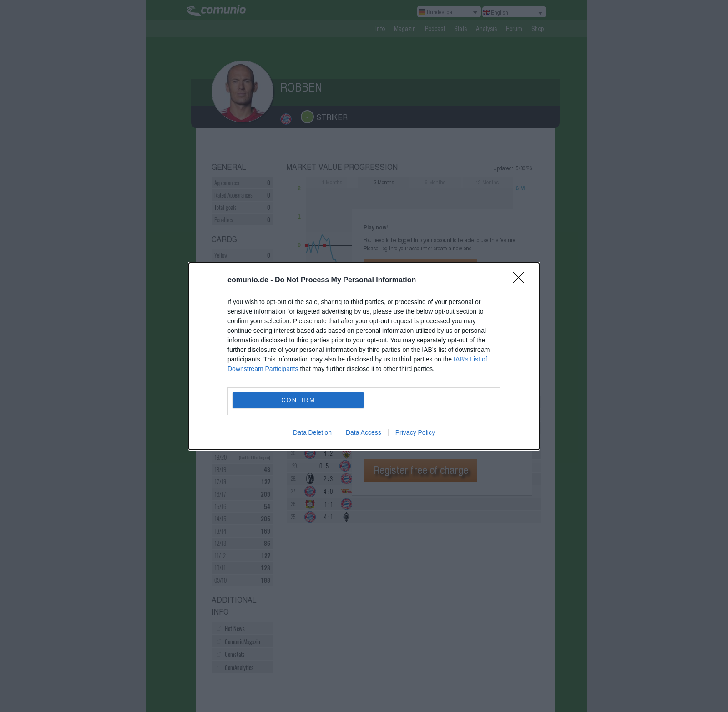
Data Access (364, 432)
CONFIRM (298, 400)
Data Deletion (312, 432)
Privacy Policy (415, 432)
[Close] (521, 280)
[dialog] (364, 356)
